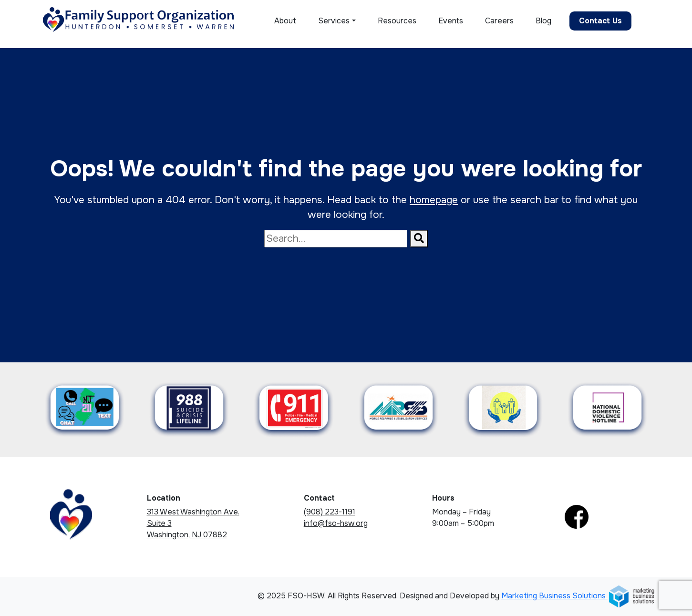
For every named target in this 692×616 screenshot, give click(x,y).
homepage (434, 200)
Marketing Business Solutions (578, 596)
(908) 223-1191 (330, 512)
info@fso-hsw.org (336, 523)
